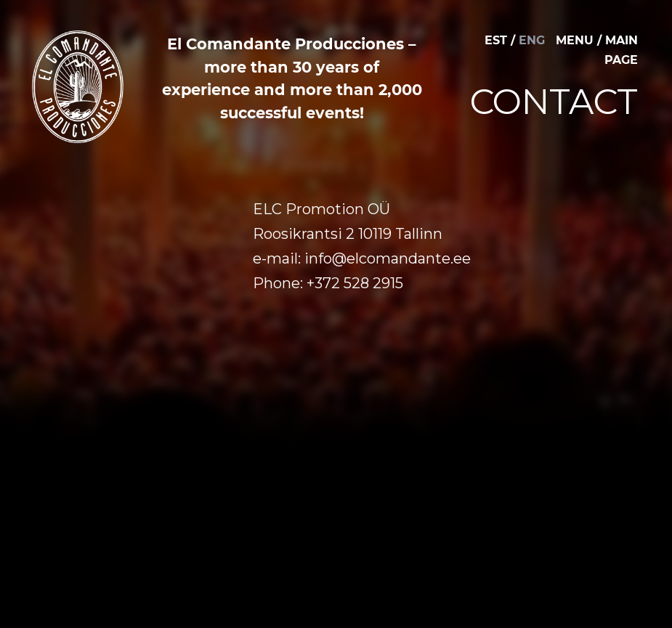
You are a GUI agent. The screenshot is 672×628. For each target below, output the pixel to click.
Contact (554, 102)
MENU (575, 40)
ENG (532, 40)
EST (496, 40)
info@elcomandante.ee (388, 258)
